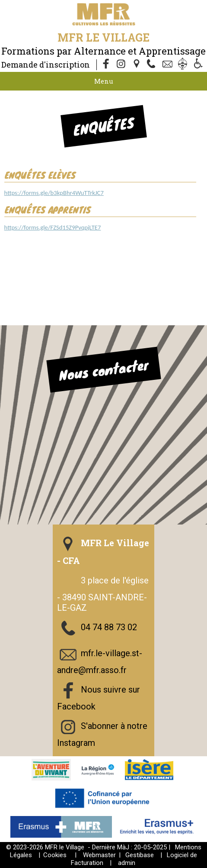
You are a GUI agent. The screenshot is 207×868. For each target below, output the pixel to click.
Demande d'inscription (46, 65)
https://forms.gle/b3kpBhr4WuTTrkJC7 (54, 193)
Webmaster (99, 855)
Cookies (55, 855)
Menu (104, 81)
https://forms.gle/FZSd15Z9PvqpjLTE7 (53, 227)
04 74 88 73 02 (109, 627)
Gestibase (140, 855)
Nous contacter (103, 369)
